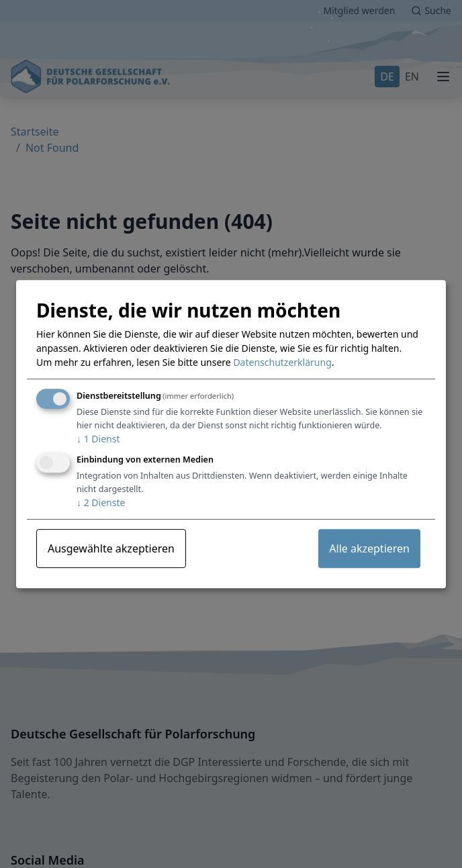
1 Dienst (98, 439)
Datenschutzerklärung (282, 363)
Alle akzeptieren (369, 548)
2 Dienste (101, 502)
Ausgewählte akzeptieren (111, 548)
